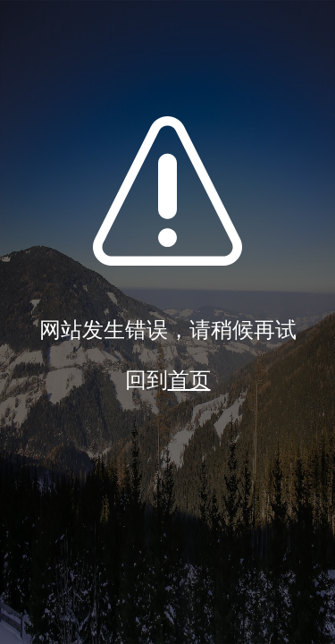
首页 (189, 380)
